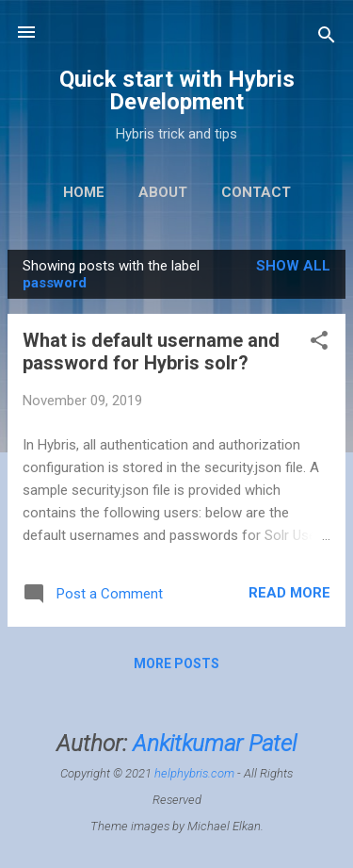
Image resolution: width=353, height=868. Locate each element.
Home (84, 192)
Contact (256, 192)
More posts (176, 663)
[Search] (327, 38)
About (163, 192)
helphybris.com (194, 773)
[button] (319, 344)
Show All (293, 266)
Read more (289, 593)
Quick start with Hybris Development (177, 90)
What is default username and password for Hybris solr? (151, 352)
